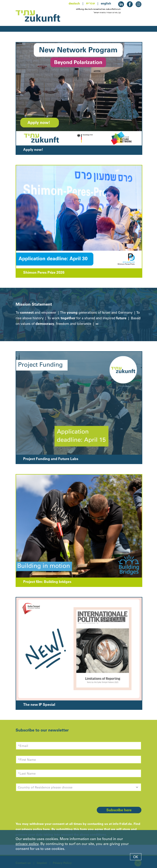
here (46, 829)
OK (136, 857)
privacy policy (27, 844)
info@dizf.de (122, 824)
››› (97, 324)
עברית (90, 3)
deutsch (74, 3)
